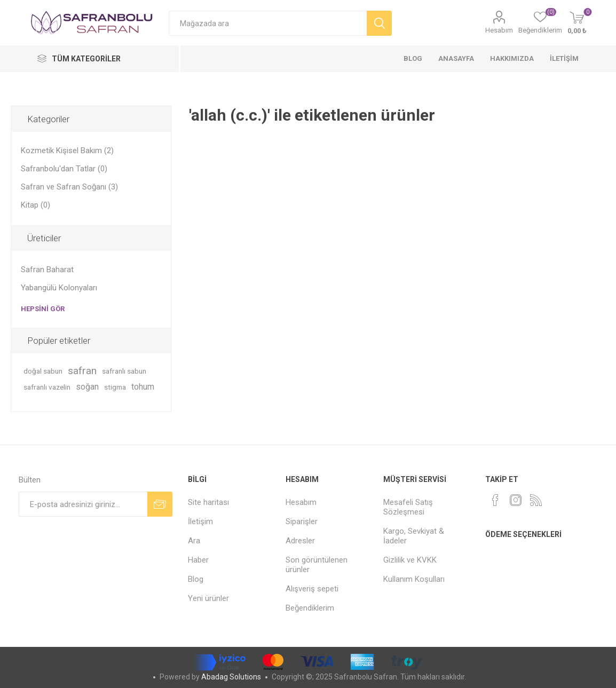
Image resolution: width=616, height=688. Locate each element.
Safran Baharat (47, 270)
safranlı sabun (124, 371)
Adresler (300, 541)
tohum (143, 387)
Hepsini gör (43, 309)
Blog (196, 579)
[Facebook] (495, 500)
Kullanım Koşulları (414, 579)
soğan (87, 387)
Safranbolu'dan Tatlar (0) (64, 169)
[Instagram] (516, 500)
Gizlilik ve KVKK (410, 560)
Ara (194, 541)
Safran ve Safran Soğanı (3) (69, 187)
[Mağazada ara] (268, 23)
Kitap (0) (35, 205)
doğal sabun (43, 371)
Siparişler (302, 521)
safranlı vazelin (47, 387)
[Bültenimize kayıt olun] (83, 504)
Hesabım (499, 30)
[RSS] (536, 500)
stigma (115, 387)
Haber (198, 560)
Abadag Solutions (231, 677)
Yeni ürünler (208, 598)
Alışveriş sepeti (312, 589)
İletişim (200, 521)
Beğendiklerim (310, 608)
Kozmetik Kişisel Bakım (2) (67, 151)
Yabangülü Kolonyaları (59, 288)
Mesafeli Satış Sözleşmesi (408, 507)
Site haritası (208, 502)
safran (82, 371)
